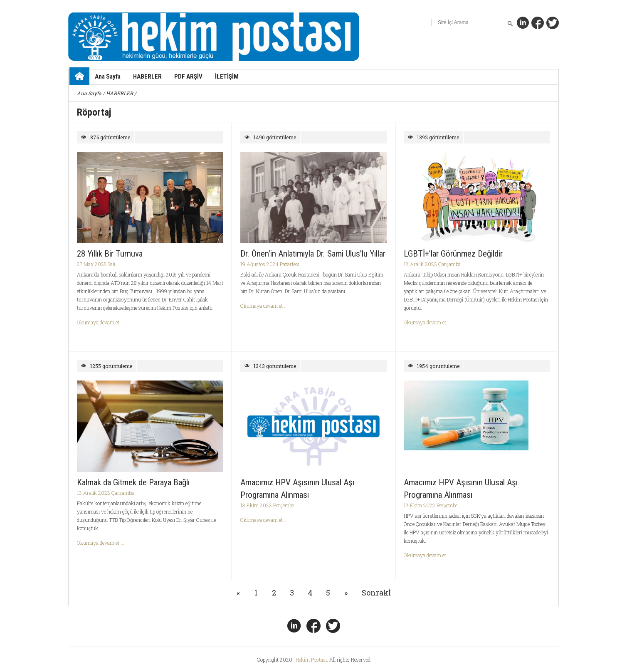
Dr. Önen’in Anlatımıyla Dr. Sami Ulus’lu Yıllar (313, 254)
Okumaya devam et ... (101, 322)
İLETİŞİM (227, 77)
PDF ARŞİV (188, 77)
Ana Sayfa (108, 77)
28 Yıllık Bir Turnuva (110, 254)
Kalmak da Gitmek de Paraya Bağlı (133, 482)
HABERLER (147, 77)
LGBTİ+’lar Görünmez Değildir (453, 254)
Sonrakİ (376, 593)
